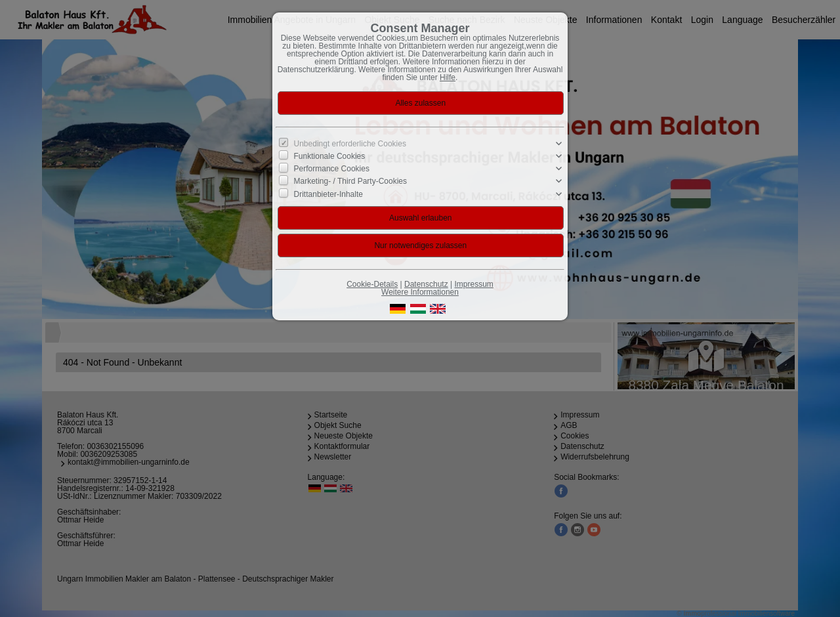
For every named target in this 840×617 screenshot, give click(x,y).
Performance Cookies (332, 169)
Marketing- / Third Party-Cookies (351, 181)
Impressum (473, 284)
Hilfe (448, 77)
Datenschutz (426, 284)
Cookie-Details (372, 284)
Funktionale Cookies (330, 156)
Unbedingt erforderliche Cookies (350, 144)
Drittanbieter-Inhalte (328, 194)
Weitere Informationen (420, 292)
